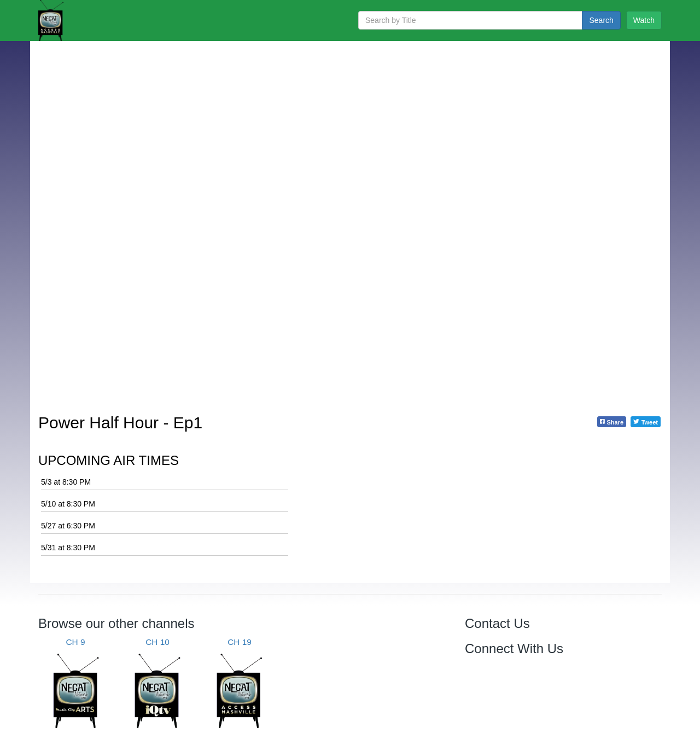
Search (601, 20)
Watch (644, 20)
